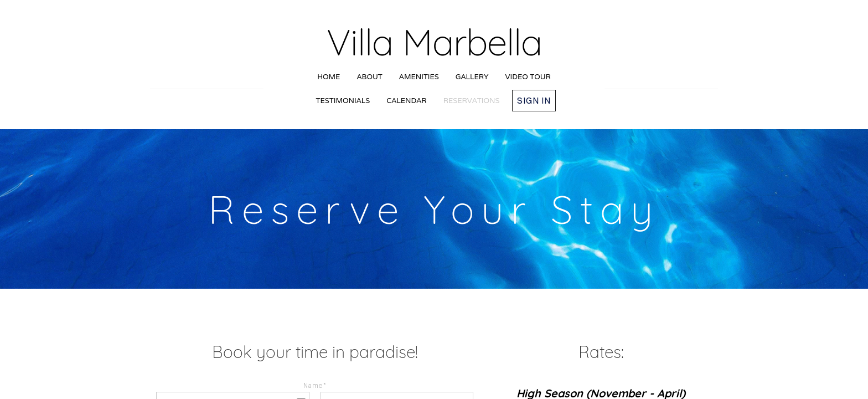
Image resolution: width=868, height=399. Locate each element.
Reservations (472, 101)
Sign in (534, 100)
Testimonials (343, 101)
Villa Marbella (434, 42)
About (369, 77)
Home (329, 77)
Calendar (406, 101)
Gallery (472, 77)
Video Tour (528, 77)
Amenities (419, 77)
